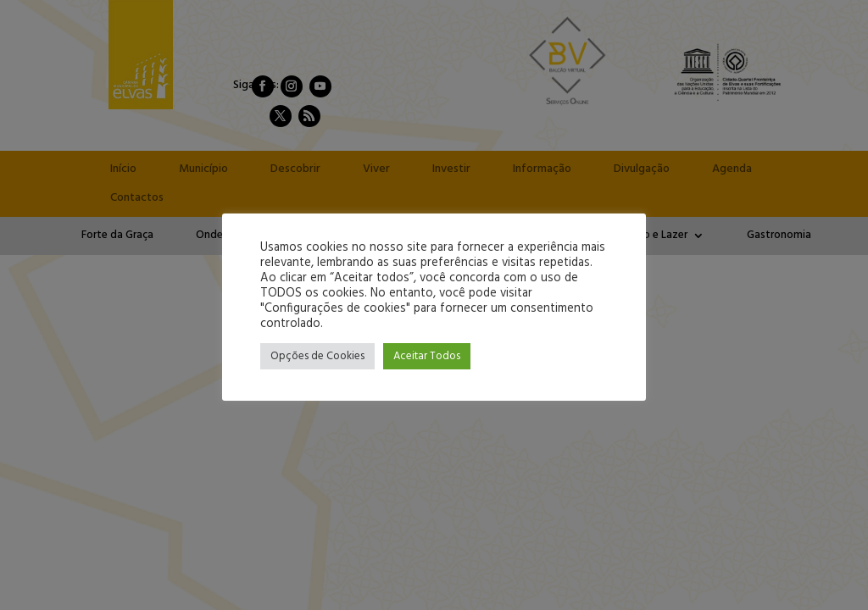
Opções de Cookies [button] (317, 356)
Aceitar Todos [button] (427, 356)
